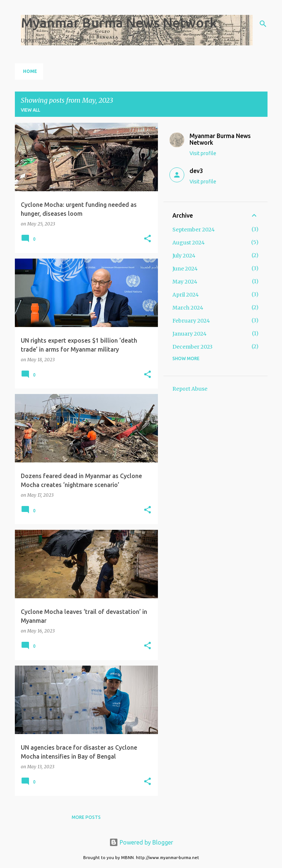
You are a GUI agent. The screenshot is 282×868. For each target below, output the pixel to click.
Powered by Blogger (141, 842)
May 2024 (185, 282)
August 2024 (189, 243)
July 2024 (184, 256)
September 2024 (194, 230)
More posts (86, 817)
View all (30, 110)
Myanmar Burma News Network (119, 23)
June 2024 (185, 269)
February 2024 (191, 321)
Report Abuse (190, 389)
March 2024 (188, 308)
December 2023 (192, 347)
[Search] (263, 24)
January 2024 (189, 334)
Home (30, 71)
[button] (148, 239)
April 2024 (186, 295)
